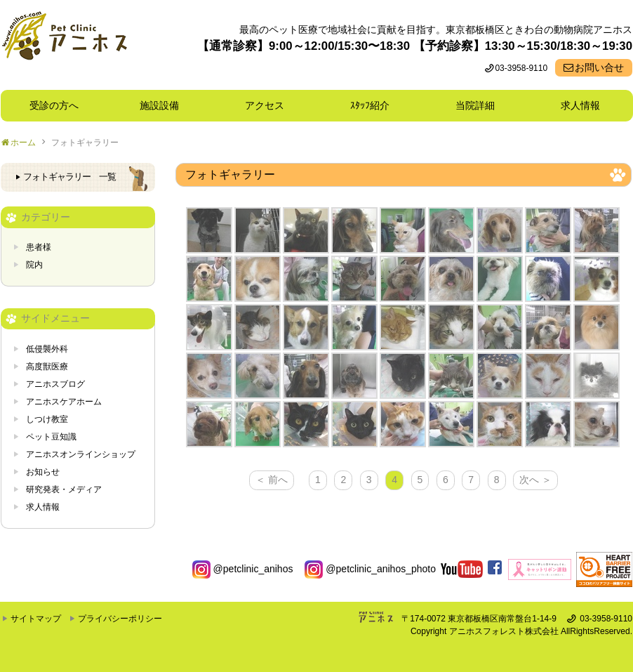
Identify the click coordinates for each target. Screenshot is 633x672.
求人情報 (580, 105)
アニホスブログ (55, 384)
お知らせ (43, 472)
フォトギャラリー (85, 143)
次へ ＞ (535, 480)
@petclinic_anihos (243, 569)
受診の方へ (54, 105)
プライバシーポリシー (120, 619)
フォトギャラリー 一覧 (69, 177)
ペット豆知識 (51, 437)
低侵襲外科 (47, 349)
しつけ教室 (47, 419)
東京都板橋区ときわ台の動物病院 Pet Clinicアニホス (64, 45)
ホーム (23, 143)
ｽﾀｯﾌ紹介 (375, 105)
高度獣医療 (47, 367)
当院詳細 (475, 105)
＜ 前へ (272, 480)
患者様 (39, 247)
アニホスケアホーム (64, 402)
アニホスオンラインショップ (81, 454)
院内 (34, 265)
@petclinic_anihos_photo (370, 569)
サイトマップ (36, 619)
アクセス (265, 105)
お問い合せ (599, 67)
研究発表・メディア (64, 489)
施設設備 (164, 105)
